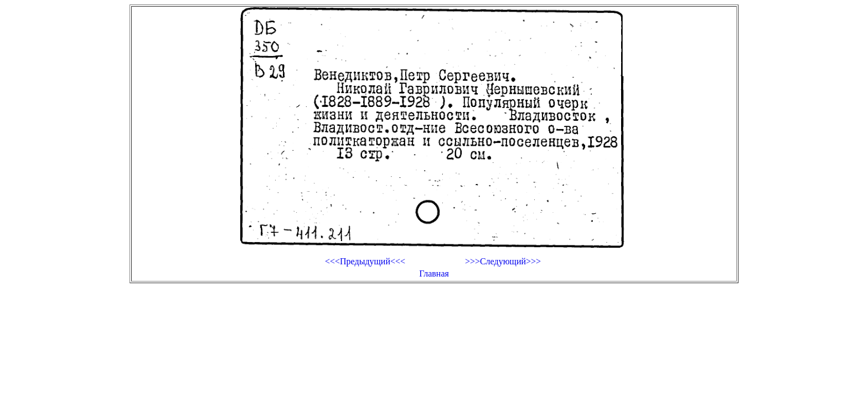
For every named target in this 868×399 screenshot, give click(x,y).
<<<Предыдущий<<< (365, 261)
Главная (434, 273)
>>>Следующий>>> (503, 261)
